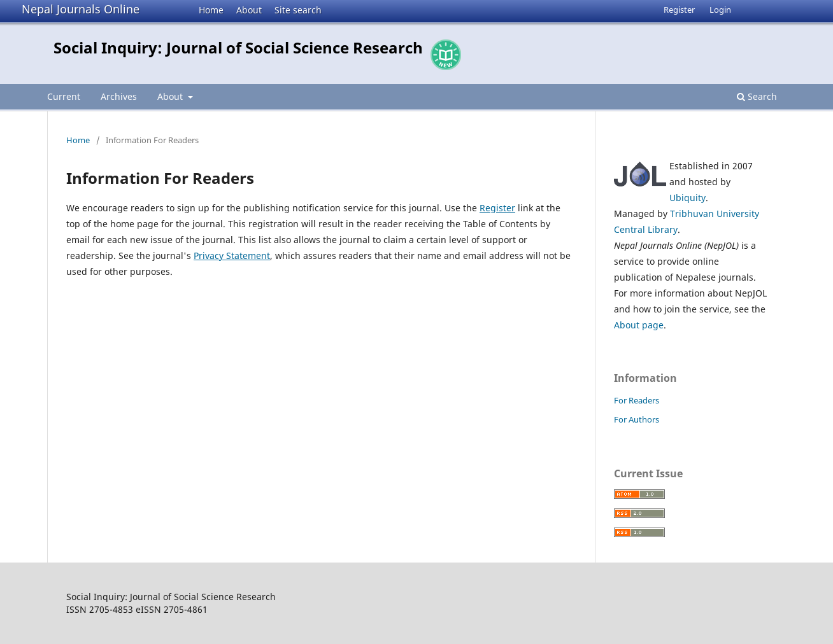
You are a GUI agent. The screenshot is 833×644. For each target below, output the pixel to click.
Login (720, 10)
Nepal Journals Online (81, 9)
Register (679, 10)
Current (64, 96)
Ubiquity (687, 198)
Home (211, 10)
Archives (119, 96)
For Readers (637, 400)
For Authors (637, 419)
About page (639, 325)
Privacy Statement (232, 255)
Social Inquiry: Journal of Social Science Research (238, 47)
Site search (298, 10)
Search (757, 96)
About (249, 10)
